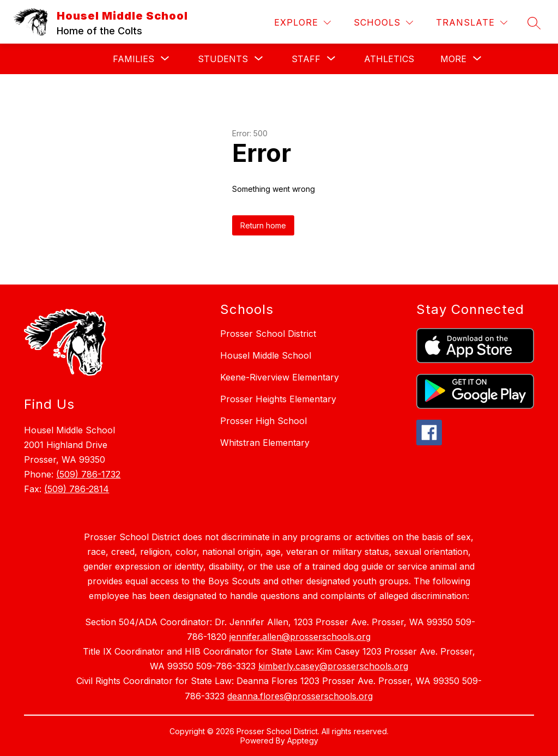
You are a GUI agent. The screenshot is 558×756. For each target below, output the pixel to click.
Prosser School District (268, 334)
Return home (263, 225)
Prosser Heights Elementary (278, 399)
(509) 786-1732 (88, 474)
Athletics (389, 59)
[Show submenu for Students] (223, 59)
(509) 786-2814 (77, 489)
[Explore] (302, 23)
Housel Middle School (266, 355)
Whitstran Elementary (265, 443)
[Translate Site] (472, 23)
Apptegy (303, 740)
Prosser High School (263, 421)
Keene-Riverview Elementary (280, 377)
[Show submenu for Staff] (306, 59)
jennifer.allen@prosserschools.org (300, 637)
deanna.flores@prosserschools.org (300, 696)
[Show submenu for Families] (134, 59)
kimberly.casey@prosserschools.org (333, 666)
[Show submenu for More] (453, 59)
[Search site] (534, 23)
